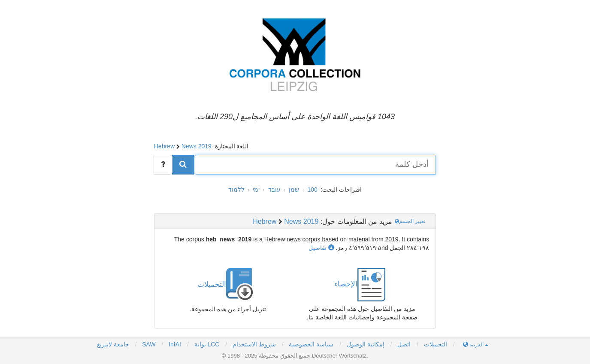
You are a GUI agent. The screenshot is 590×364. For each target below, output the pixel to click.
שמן (294, 190)
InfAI (174, 344)
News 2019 (197, 146)
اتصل (404, 344)
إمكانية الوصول (366, 344)
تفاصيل (321, 248)
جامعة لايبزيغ (113, 344)
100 (312, 190)
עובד (274, 190)
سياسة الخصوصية (311, 344)
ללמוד (236, 190)
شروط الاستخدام (254, 344)
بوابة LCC (206, 344)
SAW (148, 344)
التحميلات (436, 344)
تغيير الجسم (411, 221)
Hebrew (164, 146)
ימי (256, 190)
